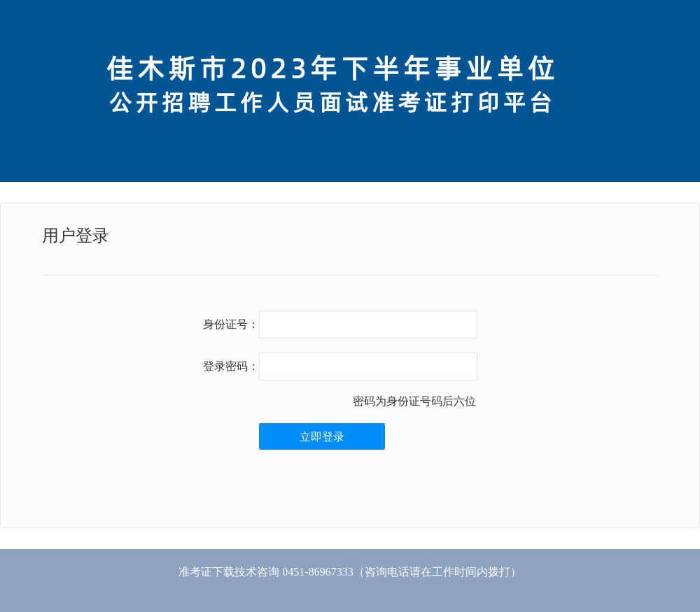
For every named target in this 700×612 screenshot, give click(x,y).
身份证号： (231, 324)
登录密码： (231, 366)
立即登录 (322, 437)
